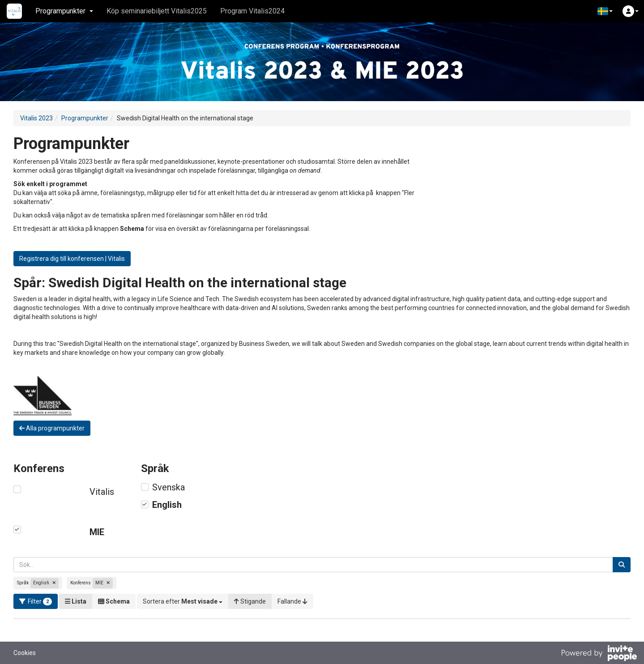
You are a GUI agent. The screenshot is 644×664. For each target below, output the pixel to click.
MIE (97, 532)
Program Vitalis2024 (252, 11)
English (167, 505)
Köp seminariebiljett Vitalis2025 (157, 11)
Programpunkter (85, 118)
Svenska (168, 487)
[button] (605, 11)
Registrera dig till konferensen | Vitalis (72, 259)
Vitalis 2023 (36, 118)
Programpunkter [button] (64, 11)
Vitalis (102, 492)
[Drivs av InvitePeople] (599, 654)
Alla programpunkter (52, 428)
